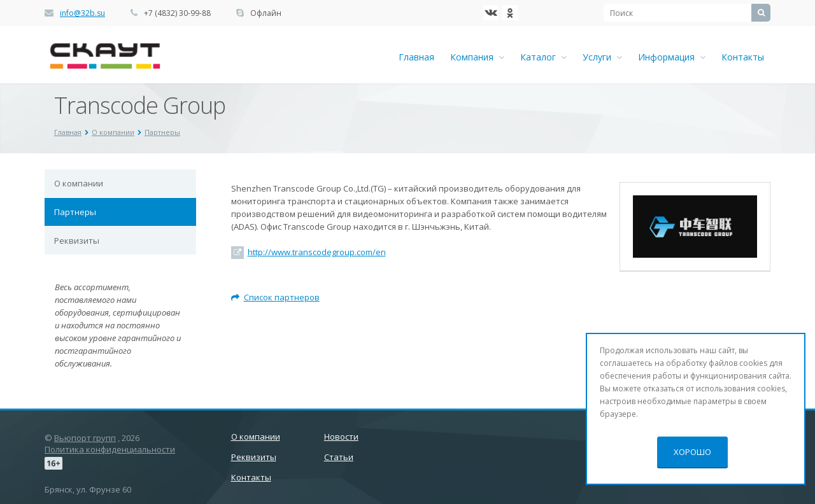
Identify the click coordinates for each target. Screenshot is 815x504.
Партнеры (75, 212)
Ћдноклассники (510, 13)
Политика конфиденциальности (110, 449)
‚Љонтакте (491, 13)
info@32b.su (82, 13)
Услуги (602, 57)
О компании (79, 183)
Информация (672, 57)
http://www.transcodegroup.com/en (317, 252)
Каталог (543, 57)
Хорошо (692, 452)
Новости (341, 437)
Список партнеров (275, 297)
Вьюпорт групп (85, 438)
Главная (416, 57)
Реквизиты (77, 241)
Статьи (339, 457)
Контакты (743, 57)
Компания (477, 57)
